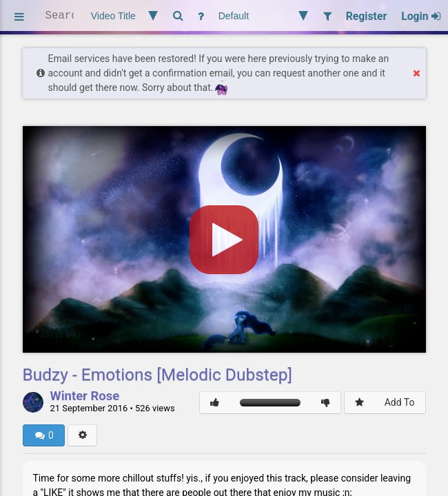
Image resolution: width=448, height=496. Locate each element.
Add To (400, 402)
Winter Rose (85, 397)
